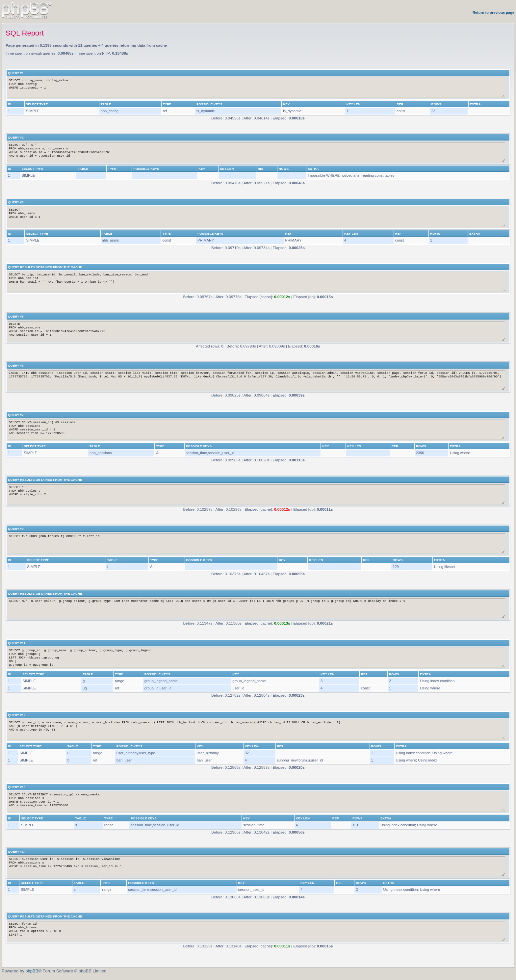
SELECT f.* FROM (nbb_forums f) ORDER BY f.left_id (257, 543)
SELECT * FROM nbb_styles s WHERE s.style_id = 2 (257, 494)
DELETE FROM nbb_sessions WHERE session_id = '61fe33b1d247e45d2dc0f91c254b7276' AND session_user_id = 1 (257, 331)
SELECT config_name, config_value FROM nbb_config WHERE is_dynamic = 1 (257, 88)
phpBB (32, 971)
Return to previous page (493, 13)
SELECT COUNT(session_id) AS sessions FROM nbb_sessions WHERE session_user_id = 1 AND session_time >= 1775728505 (257, 430)
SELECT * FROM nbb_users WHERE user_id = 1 (257, 217)
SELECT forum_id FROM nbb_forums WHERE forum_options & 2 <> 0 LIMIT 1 (257, 931)
